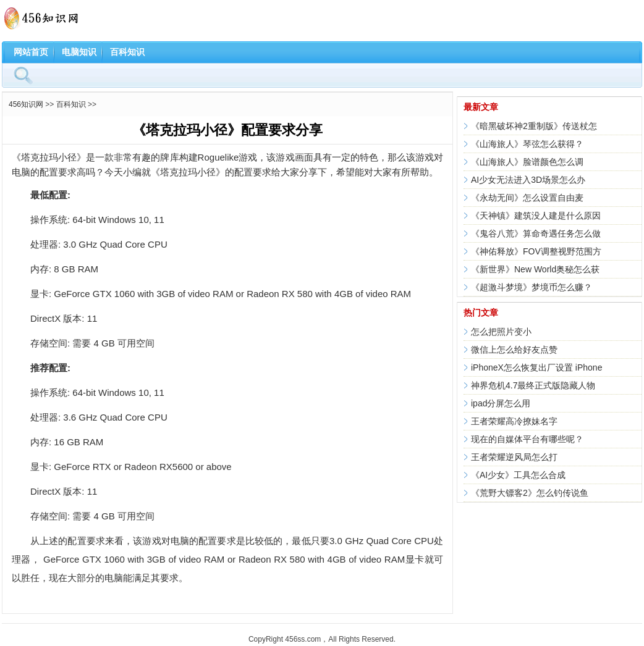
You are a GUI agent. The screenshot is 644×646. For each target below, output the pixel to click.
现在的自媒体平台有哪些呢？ (527, 439)
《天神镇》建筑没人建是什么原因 (536, 216)
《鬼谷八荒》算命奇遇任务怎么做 (536, 233)
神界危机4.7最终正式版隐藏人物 (533, 385)
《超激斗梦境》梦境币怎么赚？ (532, 287)
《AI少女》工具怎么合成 (518, 475)
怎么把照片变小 (501, 332)
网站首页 (31, 52)
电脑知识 (79, 52)
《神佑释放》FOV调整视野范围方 (536, 251)
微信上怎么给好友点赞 (514, 350)
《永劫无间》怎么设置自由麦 (527, 198)
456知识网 (26, 104)
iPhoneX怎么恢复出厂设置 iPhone (536, 367)
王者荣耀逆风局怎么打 (514, 457)
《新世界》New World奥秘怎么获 (535, 269)
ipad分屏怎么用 (501, 403)
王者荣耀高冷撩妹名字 (514, 421)
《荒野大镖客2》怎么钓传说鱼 (530, 493)
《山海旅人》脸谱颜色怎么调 (527, 162)
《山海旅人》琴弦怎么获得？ (527, 144)
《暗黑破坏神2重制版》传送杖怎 (534, 126)
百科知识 (127, 52)
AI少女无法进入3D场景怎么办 (528, 180)
